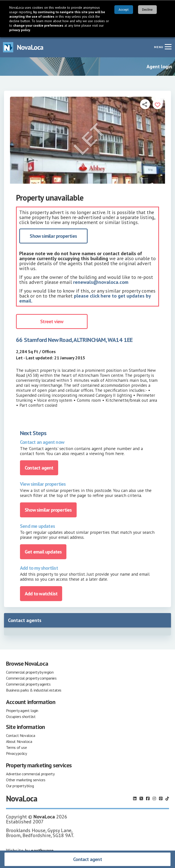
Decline (147, 10)
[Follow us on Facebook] (148, 798)
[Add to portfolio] (158, 104)
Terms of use (16, 747)
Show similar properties (53, 236)
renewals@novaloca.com (101, 282)
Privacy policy (16, 753)
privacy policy (20, 30)
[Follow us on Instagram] (154, 798)
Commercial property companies (31, 678)
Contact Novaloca (21, 735)
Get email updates (43, 552)
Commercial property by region (30, 672)
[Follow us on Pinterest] (161, 798)
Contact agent (87, 859)
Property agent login (22, 710)
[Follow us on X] (141, 798)
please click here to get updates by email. (85, 298)
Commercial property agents (28, 684)
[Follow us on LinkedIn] (135, 798)
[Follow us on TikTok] (167, 798)
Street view (52, 321)
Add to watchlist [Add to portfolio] (41, 594)
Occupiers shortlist (21, 716)
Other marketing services (26, 780)
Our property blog (20, 786)
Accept (124, 10)
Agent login (159, 67)
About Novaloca (19, 741)
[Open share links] (145, 104)
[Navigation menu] (168, 47)
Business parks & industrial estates (34, 690)
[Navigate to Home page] (23, 47)
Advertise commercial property (30, 774)
